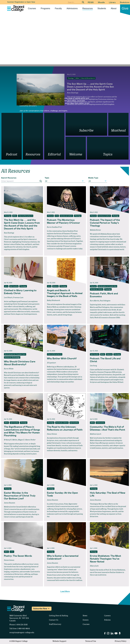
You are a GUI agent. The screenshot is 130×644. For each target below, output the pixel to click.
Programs (45, 8)
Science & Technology (12, 358)
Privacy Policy (121, 641)
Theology (8, 216)
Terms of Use (91, 641)
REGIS (91, 2)
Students (102, 8)
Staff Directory (55, 624)
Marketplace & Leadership (107, 286)
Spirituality (14, 286)
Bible (15, 216)
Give (125, 8)
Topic (47, 178)
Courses (32, 8)
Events (86, 620)
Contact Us (54, 620)
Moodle (101, 2)
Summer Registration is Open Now (21, 2)
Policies (107, 620)
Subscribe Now (40, 608)
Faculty (58, 8)
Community (100, 423)
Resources (88, 8)
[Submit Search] (83, 2)
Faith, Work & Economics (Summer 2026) (105, 318)
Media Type (93, 178)
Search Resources (9, 178)
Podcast (50, 216)
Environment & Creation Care (15, 355)
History (55, 286)
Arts (57, 216)
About (114, 8)
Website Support (59, 641)
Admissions (72, 8)
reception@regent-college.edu (22, 633)
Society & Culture (66, 216)
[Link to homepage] (15, 8)
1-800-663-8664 (23, 629)
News (85, 616)
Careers (107, 616)
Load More (65, 591)
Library (112, 2)
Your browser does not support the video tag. (65, 45)
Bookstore (125, 2)
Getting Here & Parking (58, 616)
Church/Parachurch (26, 216)
